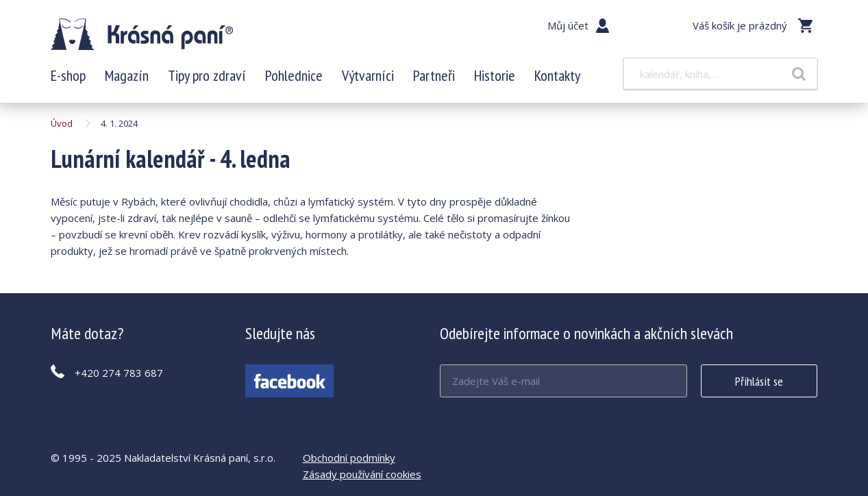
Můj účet (568, 25)
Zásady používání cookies (362, 474)
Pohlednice (294, 75)
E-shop (68, 75)
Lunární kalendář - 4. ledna (142, 34)
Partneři (434, 75)
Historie (495, 75)
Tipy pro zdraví (207, 75)
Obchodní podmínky (349, 458)
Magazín (127, 75)
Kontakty (557, 75)
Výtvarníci (368, 75)
